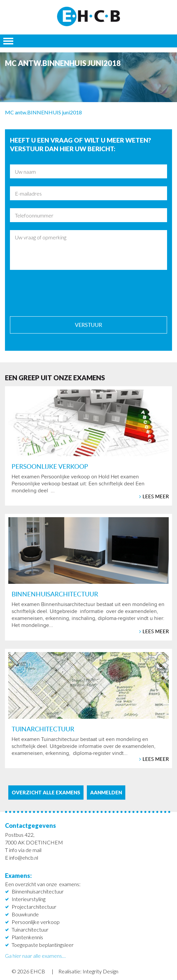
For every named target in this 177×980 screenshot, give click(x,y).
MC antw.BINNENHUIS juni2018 (43, 112)
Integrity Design (100, 971)
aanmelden (106, 792)
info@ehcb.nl (24, 858)
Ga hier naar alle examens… (35, 956)
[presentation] (60, 293)
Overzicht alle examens (46, 792)
